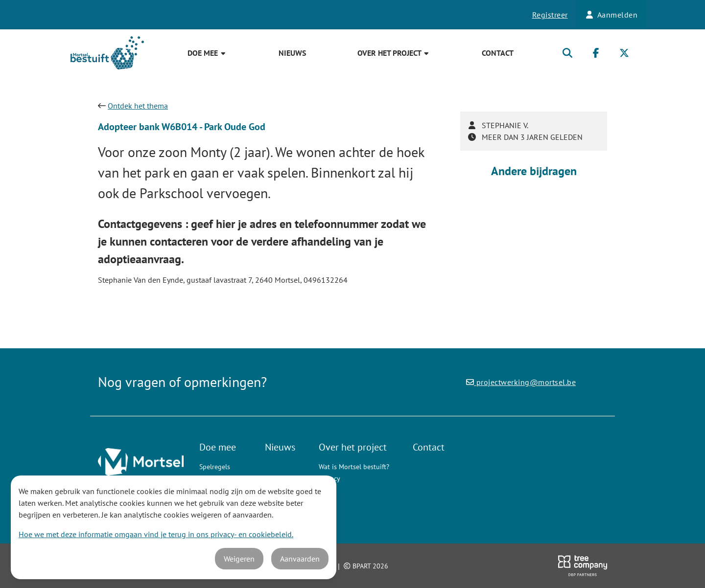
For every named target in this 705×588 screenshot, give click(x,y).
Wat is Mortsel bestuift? (354, 467)
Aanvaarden (300, 559)
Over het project (394, 53)
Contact (498, 53)
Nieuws (292, 53)
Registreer (550, 15)
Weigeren (239, 559)
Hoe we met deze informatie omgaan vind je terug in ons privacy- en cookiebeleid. (156, 534)
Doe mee (207, 53)
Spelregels (215, 467)
